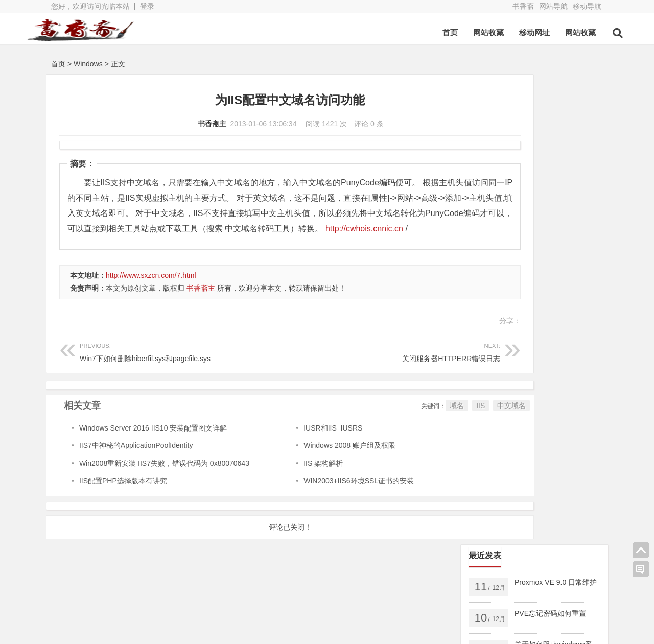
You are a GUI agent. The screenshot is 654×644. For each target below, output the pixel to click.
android (569, 328)
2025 (484, 344)
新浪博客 (255, 612)
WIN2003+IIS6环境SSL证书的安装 (321, 496)
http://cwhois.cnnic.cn (242, 244)
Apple (486, 407)
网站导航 (553, 6)
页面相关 (535, 391)
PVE (484, 375)
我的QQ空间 (552, 595)
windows (527, 328)
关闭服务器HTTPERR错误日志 (336, 366)
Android (578, 391)
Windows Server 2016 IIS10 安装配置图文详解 (153, 443)
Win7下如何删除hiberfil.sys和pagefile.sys (165, 366)
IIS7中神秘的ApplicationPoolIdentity (136, 461)
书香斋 (523, 6)
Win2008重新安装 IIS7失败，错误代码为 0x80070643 (164, 479)
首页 (426, 32)
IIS (401, 421)
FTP (483, 438)
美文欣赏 (491, 391)
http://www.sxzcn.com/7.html (151, 291)
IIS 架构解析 (285, 479)
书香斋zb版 (178, 598)
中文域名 (432, 421)
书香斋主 (172, 124)
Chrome (570, 422)
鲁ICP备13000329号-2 (200, 630)
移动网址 (510, 32)
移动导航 (587, 6)
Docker (550, 344)
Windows (88, 64)
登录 (147, 6)
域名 (378, 421)
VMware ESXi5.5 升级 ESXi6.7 (525, 360)
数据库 (562, 375)
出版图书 (521, 375)
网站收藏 (464, 32)
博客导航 (255, 598)
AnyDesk (528, 422)
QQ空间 (91, 612)
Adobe (487, 422)
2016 (551, 407)
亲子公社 (337, 598)
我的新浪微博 (552, 624)
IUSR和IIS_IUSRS (295, 443)
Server (487, 328)
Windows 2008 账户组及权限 (312, 461)
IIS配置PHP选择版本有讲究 (123, 496)
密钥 (515, 344)
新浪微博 (174, 612)
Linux (519, 407)
